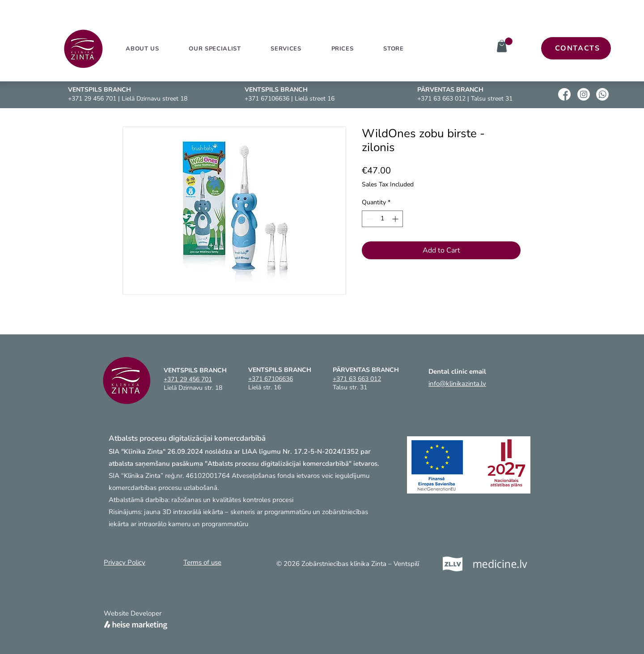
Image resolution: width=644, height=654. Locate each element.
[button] (286, 49)
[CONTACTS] (576, 48)
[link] (509, 41)
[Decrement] (369, 219)
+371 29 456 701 (92, 99)
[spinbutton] (382, 219)
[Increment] (396, 219)
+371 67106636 (267, 99)
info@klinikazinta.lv (457, 384)
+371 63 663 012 (441, 99)
